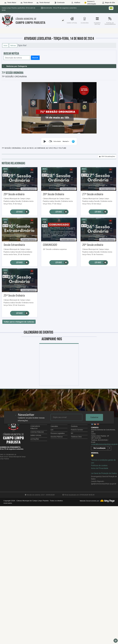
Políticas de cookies (99, 465)
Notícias (13, 45)
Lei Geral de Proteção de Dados (104, 473)
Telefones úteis (76, 437)
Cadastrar (94, 417)
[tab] (63, 20)
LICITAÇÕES (35, 439)
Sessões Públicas (57, 437)
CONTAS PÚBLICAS (37, 432)
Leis (52, 430)
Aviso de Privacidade (100, 468)
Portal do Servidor (77, 430)
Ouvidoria (74, 426)
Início (5, 45)
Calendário (54, 426)
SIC (72, 433)
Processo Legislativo (58, 433)
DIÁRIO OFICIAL (36, 436)
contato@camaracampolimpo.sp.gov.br (104, 444)
